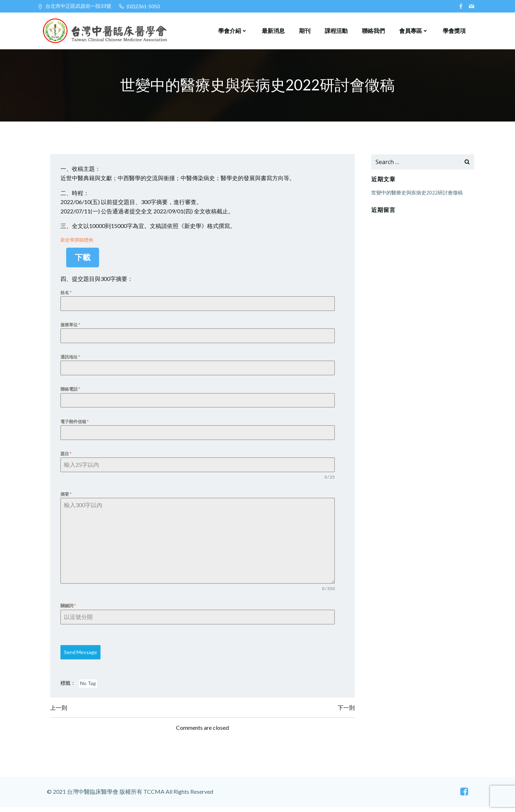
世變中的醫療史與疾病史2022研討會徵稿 (416, 193)
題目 (67, 457)
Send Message (82, 656)
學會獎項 (454, 30)
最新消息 (273, 30)
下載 (84, 259)
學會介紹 (232, 30)
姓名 (67, 294)
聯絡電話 (71, 392)
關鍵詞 (69, 610)
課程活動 (336, 30)
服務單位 (71, 326)
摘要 (67, 497)
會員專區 (413, 30)
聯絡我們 (373, 30)
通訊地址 (71, 359)
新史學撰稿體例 (78, 241)
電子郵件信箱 (76, 424)
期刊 (304, 30)
